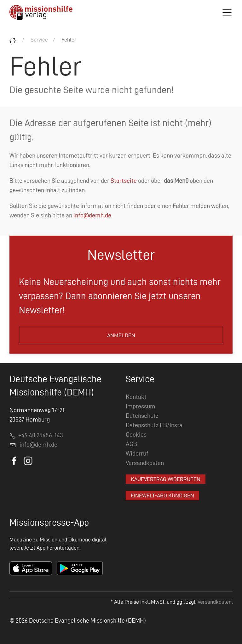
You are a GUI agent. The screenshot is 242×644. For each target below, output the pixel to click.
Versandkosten (145, 463)
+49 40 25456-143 (36, 435)
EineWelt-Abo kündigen (162, 496)
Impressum (141, 406)
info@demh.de (92, 215)
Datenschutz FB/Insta (154, 425)
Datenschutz (142, 416)
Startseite (124, 181)
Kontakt (136, 397)
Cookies (136, 434)
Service (39, 40)
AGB (131, 444)
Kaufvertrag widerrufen (166, 479)
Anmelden (121, 335)
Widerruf (137, 453)
